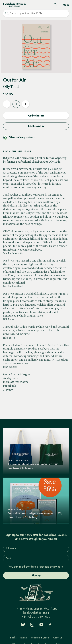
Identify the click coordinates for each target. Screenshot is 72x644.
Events (24, 638)
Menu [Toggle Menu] (65, 5)
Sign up (36, 575)
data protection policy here (47, 567)
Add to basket (36, 116)
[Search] (36, 13)
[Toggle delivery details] (36, 137)
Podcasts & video (40, 638)
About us (57, 638)
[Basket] (55, 5)
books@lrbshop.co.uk (36, 613)
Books (13, 638)
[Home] (15, 4)
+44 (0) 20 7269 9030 (36, 617)
